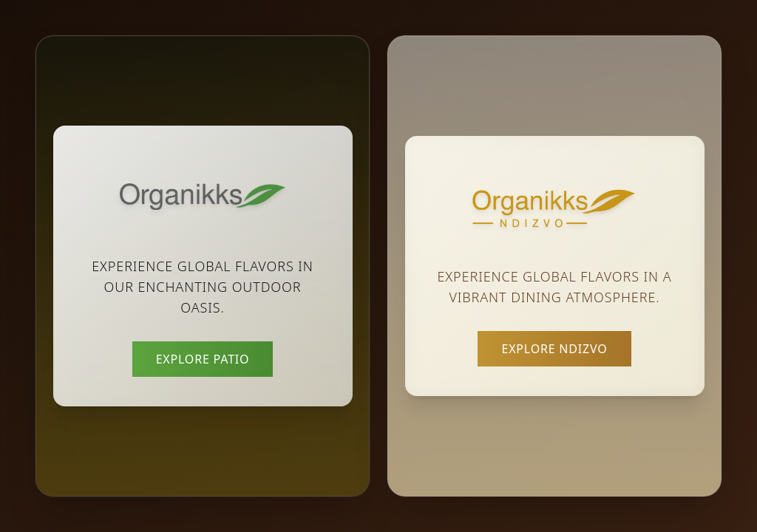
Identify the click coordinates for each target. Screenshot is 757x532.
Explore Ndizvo (554, 349)
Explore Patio (203, 359)
